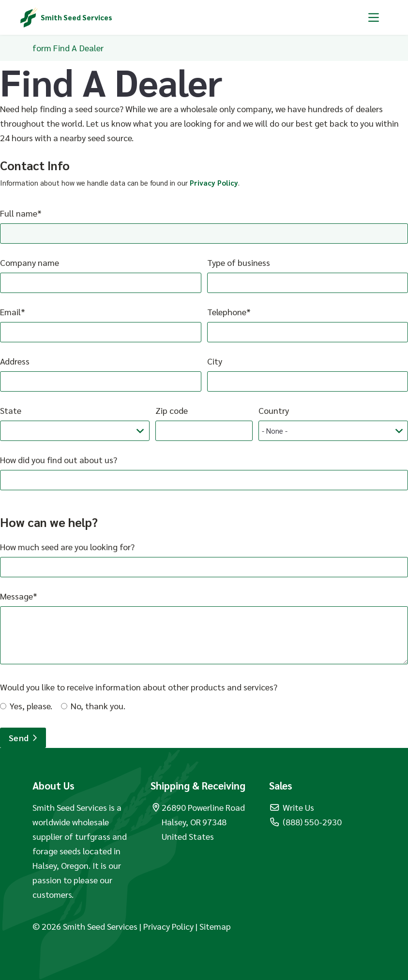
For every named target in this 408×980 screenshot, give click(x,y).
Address (15, 361)
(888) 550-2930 (306, 822)
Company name (30, 262)
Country (274, 410)
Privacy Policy (214, 183)
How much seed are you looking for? (67, 547)
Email (10, 312)
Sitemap (215, 926)
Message (16, 596)
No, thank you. (98, 706)
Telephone (227, 312)
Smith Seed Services (76, 17)
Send (23, 738)
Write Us (292, 807)
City (215, 361)
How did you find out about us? (59, 460)
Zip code (172, 410)
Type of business (239, 262)
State (11, 410)
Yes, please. (31, 706)
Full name (19, 213)
